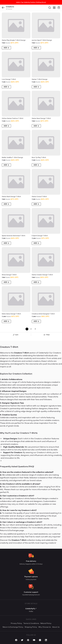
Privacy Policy (16, 623)
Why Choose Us (45, 627)
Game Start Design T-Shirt (11, 197)
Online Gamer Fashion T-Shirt (13, 118)
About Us (56, 627)
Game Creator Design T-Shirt (42, 275)
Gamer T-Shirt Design (40, 79)
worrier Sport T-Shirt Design (42, 40)
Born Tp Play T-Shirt (39, 157)
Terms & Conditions (31, 623)
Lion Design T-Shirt (9, 79)
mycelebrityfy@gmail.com (31, 595)
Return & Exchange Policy (13, 627)
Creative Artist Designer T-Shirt (43, 314)
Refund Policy (46, 623)
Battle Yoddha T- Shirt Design (12, 157)
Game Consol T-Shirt (39, 197)
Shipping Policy (31, 627)
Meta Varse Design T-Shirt (11, 314)
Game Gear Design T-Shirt (41, 118)
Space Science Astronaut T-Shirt (14, 236)
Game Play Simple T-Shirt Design (14, 40)
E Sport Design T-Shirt (40, 236)
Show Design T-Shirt (9, 275)
